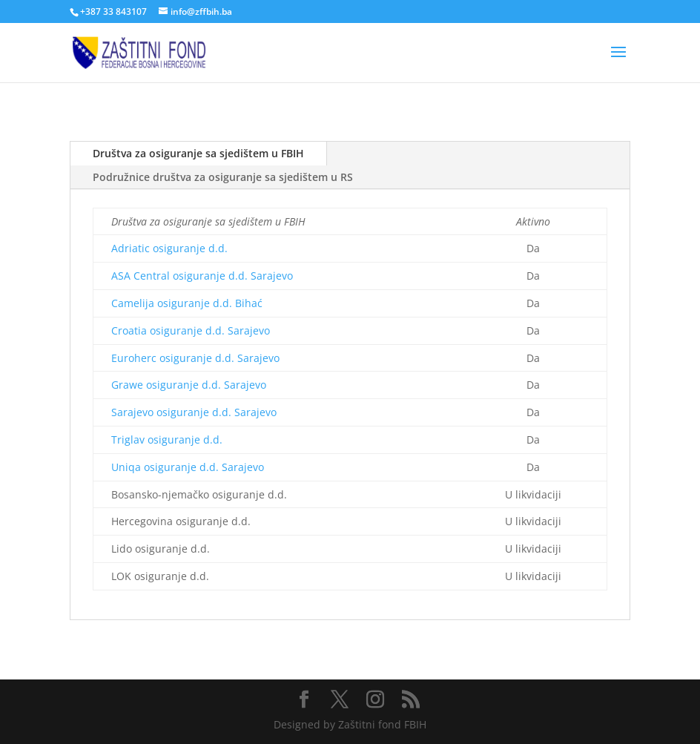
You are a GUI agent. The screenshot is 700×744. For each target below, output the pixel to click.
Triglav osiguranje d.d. (167, 440)
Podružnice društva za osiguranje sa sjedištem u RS (223, 177)
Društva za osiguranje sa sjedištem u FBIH (198, 153)
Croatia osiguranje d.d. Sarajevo (191, 330)
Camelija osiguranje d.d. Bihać (187, 303)
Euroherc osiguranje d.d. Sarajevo (195, 358)
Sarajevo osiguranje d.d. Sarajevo (194, 412)
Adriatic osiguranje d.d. (169, 248)
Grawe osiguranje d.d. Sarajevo (189, 385)
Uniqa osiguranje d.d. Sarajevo (188, 467)
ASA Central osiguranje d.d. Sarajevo (202, 276)
